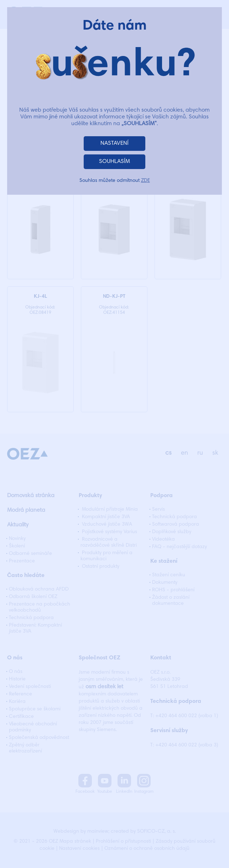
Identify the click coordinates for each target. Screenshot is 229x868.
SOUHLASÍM (114, 162)
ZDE (145, 181)
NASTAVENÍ (114, 143)
